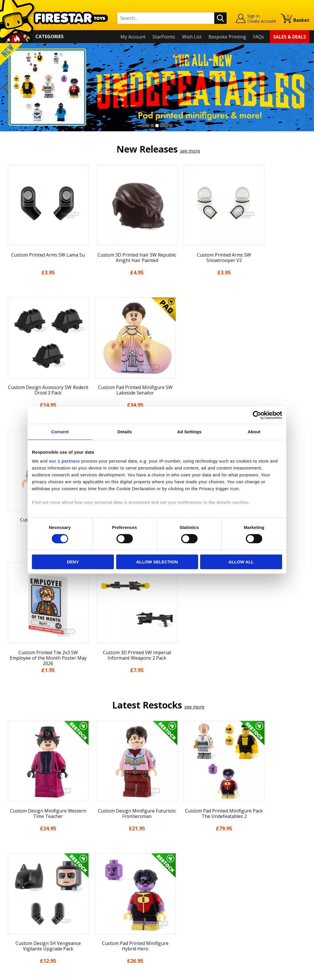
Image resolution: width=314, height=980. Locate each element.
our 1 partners (64, 461)
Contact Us (93, 849)
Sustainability (19, 923)
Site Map (14, 931)
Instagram (196, 871)
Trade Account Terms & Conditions (118, 911)
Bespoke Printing (227, 37)
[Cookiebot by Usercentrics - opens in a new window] (257, 415)
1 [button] (143, 126)
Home (11, 849)
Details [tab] (125, 431)
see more (190, 151)
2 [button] (148, 126)
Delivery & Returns (25, 890)
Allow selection (157, 562)
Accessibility (17, 915)
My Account (133, 37)
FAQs (259, 37)
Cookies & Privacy (24, 907)
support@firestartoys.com (109, 877)
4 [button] (157, 126)
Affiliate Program (99, 920)
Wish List (192, 37)
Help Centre (94, 858)
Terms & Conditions (26, 898)
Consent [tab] (60, 431)
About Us (15, 865)
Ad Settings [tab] (189, 431)
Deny (73, 562)
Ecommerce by (288, 973)
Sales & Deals (290, 37)
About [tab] (254, 431)
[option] (157, 87)
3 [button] (152, 126)
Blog (10, 882)
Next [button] (309, 87)
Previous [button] (5, 87)
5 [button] (162, 126)
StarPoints (164, 37)
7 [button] (171, 126)
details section (233, 502)
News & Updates (22, 874)
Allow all (241, 562)
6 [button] (166, 126)
